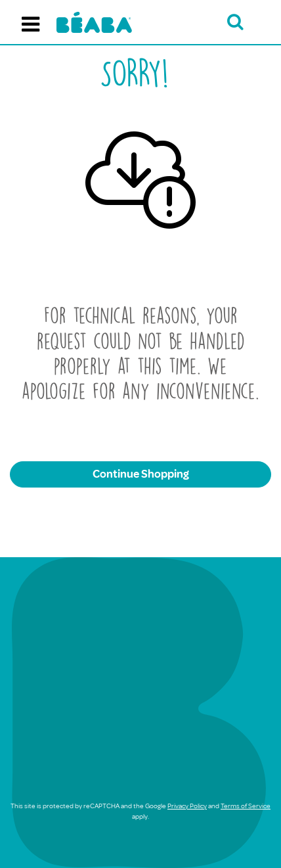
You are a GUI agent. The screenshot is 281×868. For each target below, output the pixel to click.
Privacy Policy (187, 806)
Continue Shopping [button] (141, 474)
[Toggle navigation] (31, 22)
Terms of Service (246, 806)
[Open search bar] (235, 22)
